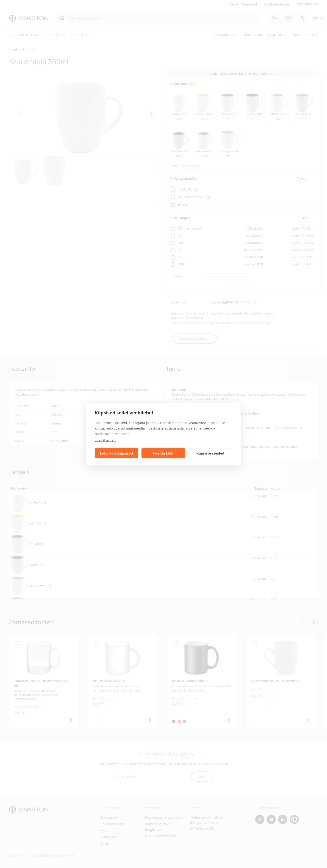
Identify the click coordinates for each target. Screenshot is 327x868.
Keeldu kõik (163, 453)
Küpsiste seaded (210, 453)
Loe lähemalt (105, 440)
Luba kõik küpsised (116, 453)
